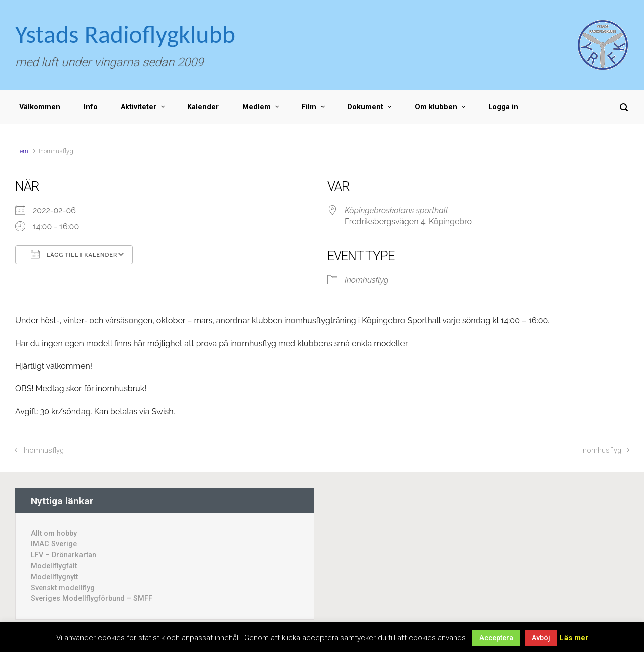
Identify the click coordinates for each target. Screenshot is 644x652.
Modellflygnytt (54, 577)
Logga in (503, 107)
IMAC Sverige (54, 544)
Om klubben (436, 107)
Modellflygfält (54, 566)
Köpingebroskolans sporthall (396, 211)
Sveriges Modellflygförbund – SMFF (92, 598)
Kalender (203, 107)
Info (91, 107)
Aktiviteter (139, 107)
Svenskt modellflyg (63, 588)
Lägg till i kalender (74, 254)
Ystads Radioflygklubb (125, 34)
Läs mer (574, 638)
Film (309, 107)
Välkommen (40, 107)
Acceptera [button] (496, 638)
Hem (22, 151)
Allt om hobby (54, 534)
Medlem (256, 107)
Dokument (365, 107)
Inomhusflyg (367, 280)
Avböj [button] (541, 638)
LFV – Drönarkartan (63, 555)
